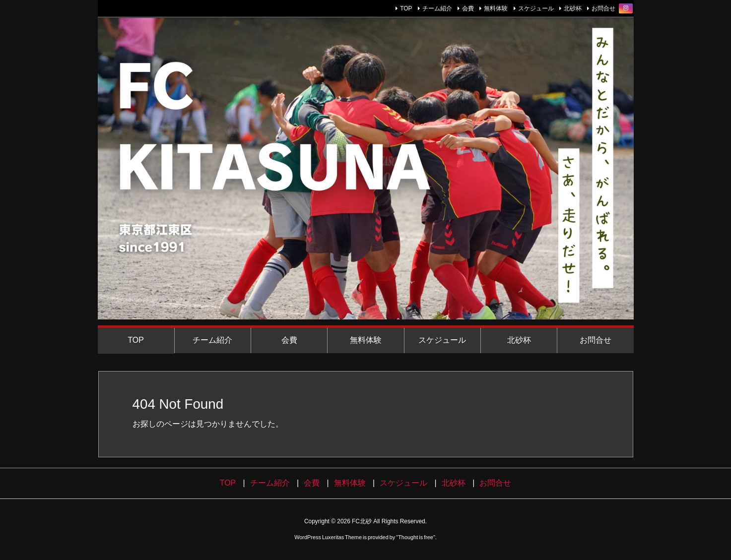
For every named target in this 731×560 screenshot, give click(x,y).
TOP (406, 8)
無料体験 (496, 8)
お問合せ (603, 8)
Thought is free (416, 537)
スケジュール (536, 8)
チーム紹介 (437, 8)
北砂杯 (573, 8)
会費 (468, 8)
